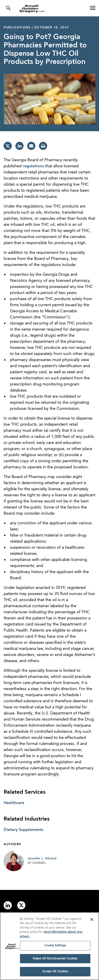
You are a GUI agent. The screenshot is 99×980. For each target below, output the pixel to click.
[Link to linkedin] (8, 905)
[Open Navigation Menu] (93, 8)
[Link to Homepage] (51, 9)
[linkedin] (19, 146)
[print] (43, 146)
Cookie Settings (55, 947)
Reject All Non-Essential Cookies (55, 960)
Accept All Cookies (55, 973)
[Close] (92, 920)
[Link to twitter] (21, 905)
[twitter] (8, 146)
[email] (31, 146)
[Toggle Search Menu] (8, 8)
